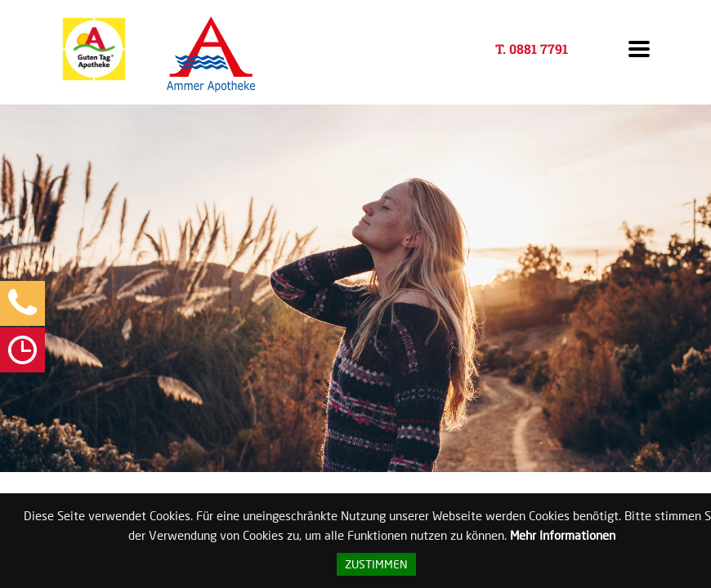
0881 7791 (539, 49)
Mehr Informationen (563, 535)
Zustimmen (376, 564)
